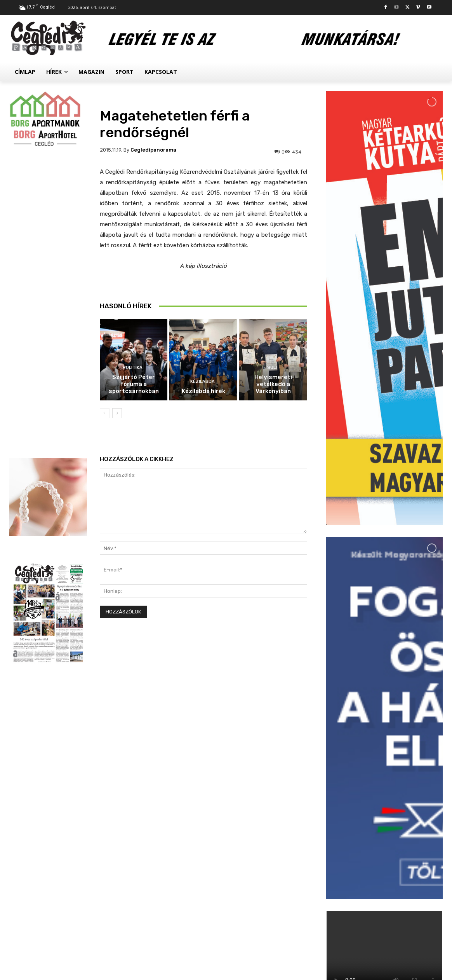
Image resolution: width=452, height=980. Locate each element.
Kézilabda (203, 382)
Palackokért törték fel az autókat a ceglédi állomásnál (403, 816)
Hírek (373, 801)
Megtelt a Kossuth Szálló (402, 869)
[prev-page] (105, 413)
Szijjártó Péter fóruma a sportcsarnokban (134, 384)
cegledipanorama (153, 150)
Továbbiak (384, 911)
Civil (372, 860)
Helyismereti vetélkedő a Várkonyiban (273, 384)
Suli (272, 368)
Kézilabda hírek (203, 391)
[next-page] (117, 413)
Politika (133, 368)
